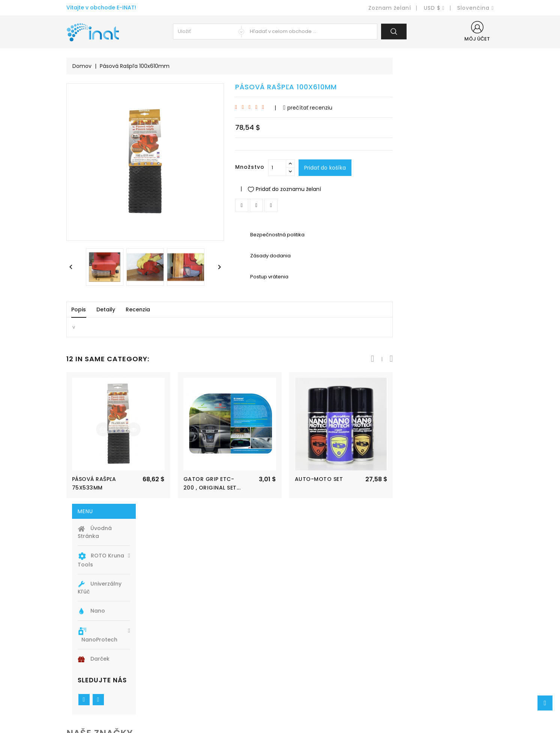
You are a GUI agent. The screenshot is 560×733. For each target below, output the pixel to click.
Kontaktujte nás (308, 676)
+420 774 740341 (100, 687)
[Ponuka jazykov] (475, 8)
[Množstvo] (378, 168)
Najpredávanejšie (200, 665)
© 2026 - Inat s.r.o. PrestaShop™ (280, 724)
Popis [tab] (179, 309)
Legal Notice (304, 654)
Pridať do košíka (426, 168)
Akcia (184, 642)
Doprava (298, 642)
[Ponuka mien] (434, 8)
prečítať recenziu (409, 108)
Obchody (299, 699)
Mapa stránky (305, 687)
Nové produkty (197, 654)
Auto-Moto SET (420, 479)
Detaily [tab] (207, 309)
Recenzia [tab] (239, 309)
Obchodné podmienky (317, 665)
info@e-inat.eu (97, 699)
